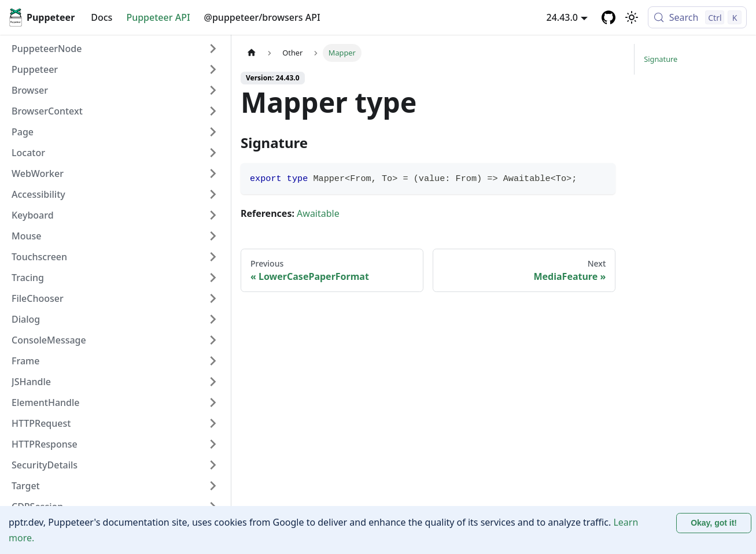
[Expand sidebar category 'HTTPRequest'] (213, 423)
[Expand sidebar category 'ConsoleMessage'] (213, 340)
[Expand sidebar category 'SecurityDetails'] (213, 465)
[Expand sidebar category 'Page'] (213, 132)
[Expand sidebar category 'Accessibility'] (213, 194)
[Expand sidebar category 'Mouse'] (213, 236)
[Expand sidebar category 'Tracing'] (213, 278)
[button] (115, 69)
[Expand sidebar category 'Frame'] (213, 361)
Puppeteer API (158, 17)
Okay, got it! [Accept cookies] (714, 523)
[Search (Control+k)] (697, 17)
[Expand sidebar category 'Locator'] (213, 153)
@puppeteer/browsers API (262, 17)
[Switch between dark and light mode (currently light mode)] (632, 17)
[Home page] (252, 53)
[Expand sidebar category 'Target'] (213, 486)
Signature (661, 59)
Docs (102, 17)
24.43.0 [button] (562, 17)
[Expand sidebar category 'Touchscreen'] (213, 257)
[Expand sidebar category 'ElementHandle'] (213, 402)
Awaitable (318, 213)
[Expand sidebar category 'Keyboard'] (213, 215)
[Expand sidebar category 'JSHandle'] (213, 382)
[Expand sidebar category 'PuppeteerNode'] (213, 49)
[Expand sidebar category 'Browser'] (213, 90)
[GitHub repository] (609, 17)
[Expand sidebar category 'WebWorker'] (213, 173)
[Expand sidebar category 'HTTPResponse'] (213, 444)
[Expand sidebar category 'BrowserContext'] (213, 111)
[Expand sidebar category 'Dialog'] (213, 319)
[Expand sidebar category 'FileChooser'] (213, 298)
